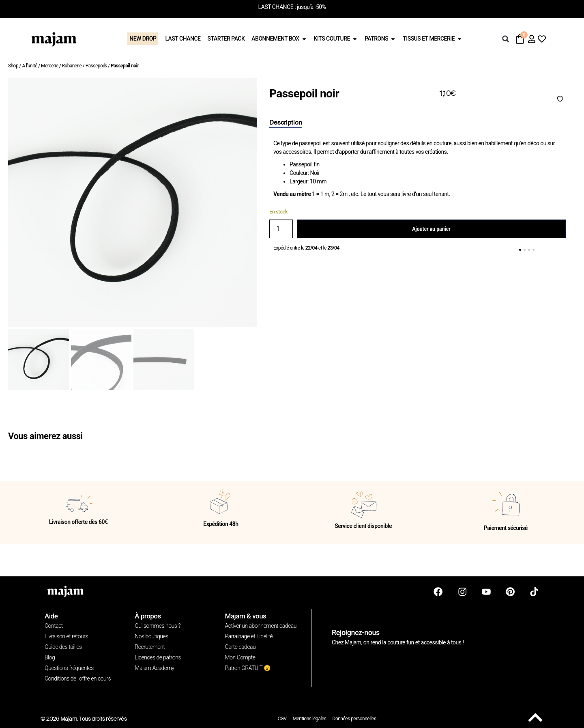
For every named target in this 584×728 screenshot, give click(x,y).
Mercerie (49, 66)
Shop (13, 66)
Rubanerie (72, 66)
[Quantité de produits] (281, 229)
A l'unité (29, 66)
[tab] (286, 123)
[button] (506, 39)
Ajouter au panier (431, 229)
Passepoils (96, 66)
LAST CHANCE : (277, 7)
